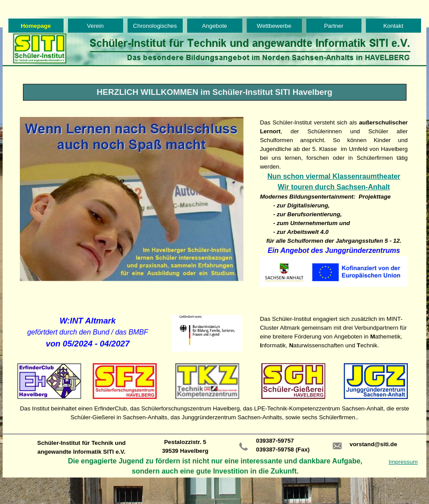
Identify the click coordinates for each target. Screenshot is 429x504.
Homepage (36, 26)
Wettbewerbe (274, 26)
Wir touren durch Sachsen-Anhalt (334, 187)
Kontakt (393, 26)
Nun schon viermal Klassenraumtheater (334, 176)
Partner (334, 26)
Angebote (214, 26)
